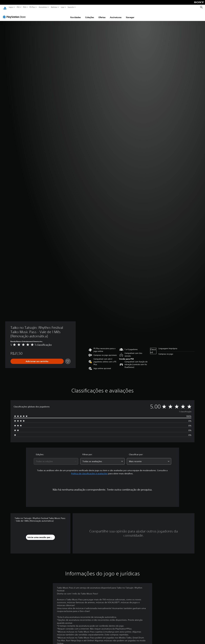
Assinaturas (116, 15)
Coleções (90, 15)
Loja (62, 7)
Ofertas (102, 15)
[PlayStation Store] (15, 14)
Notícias (54, 7)
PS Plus (32, 7)
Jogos (11, 7)
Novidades (76, 15)
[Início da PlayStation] (5, 7)
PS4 (24, 7)
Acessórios (43, 7)
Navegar (130, 15)
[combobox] (56, 459)
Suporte (71, 7)
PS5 (18, 7)
